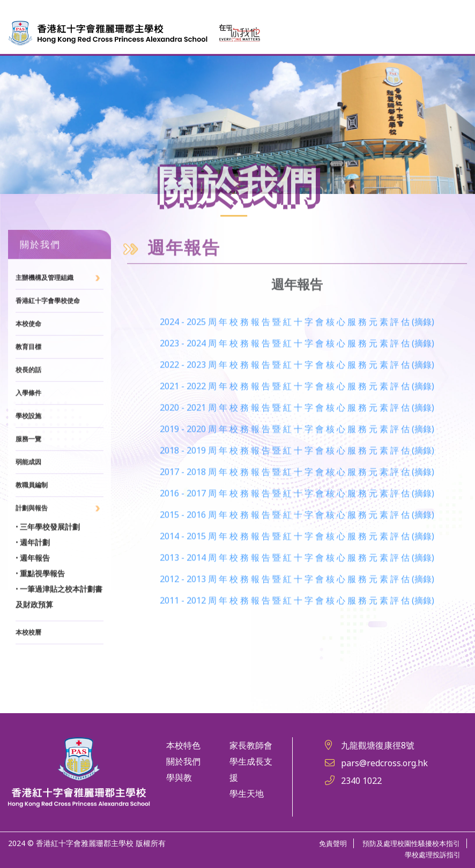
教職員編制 (32, 521)
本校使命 (28, 360)
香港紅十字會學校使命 (48, 336)
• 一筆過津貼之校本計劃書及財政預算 (59, 633)
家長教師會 (251, 745)
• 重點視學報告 (40, 609)
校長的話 (28, 406)
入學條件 (28, 429)
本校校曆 (28, 668)
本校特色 (183, 745)
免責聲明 (324, 843)
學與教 (179, 777)
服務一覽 (28, 475)
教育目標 (28, 383)
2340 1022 (361, 781)
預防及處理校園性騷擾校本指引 (407, 843)
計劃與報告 (32, 544)
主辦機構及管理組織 (44, 313)
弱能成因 (28, 498)
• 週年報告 (33, 594)
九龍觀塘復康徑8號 (378, 745)
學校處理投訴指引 (431, 854)
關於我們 (183, 761)
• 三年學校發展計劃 (48, 563)
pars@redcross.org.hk (384, 763)
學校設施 (28, 452)
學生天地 (247, 794)
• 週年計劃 (33, 578)
